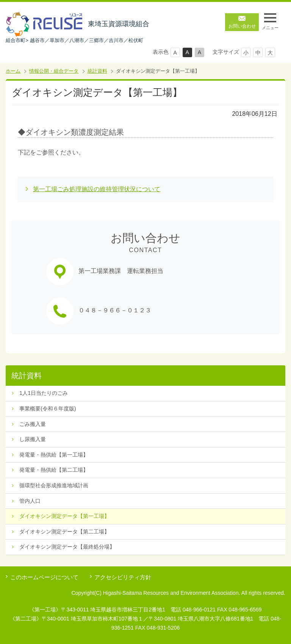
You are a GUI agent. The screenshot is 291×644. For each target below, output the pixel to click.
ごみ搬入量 (33, 424)
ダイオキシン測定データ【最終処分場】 (67, 547)
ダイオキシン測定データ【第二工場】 (64, 532)
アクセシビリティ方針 (123, 577)
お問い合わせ (242, 26)
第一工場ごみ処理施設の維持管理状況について (97, 189)
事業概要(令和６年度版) (48, 409)
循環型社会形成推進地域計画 (54, 485)
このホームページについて (44, 577)
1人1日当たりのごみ (44, 393)
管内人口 (30, 501)
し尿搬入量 (33, 439)
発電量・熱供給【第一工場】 (54, 455)
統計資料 (97, 71)
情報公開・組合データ (54, 71)
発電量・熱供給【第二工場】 (54, 470)
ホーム (13, 71)
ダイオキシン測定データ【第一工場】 (64, 516)
